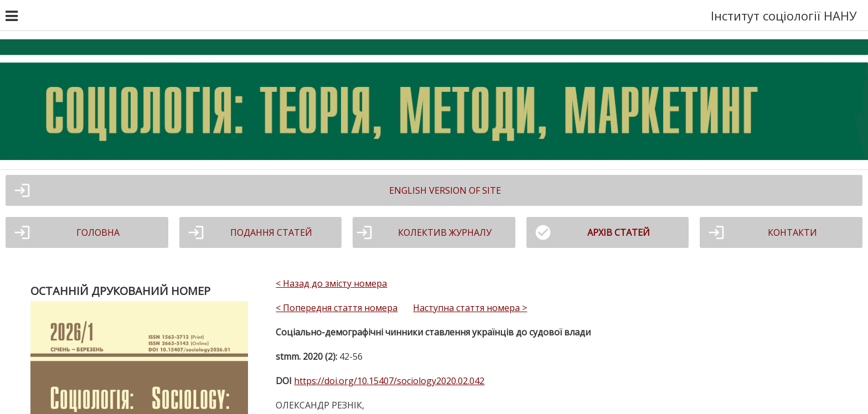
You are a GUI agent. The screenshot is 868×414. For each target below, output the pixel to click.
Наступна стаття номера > (470, 308)
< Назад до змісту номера (331, 283)
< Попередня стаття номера (337, 308)
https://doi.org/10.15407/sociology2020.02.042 (389, 381)
